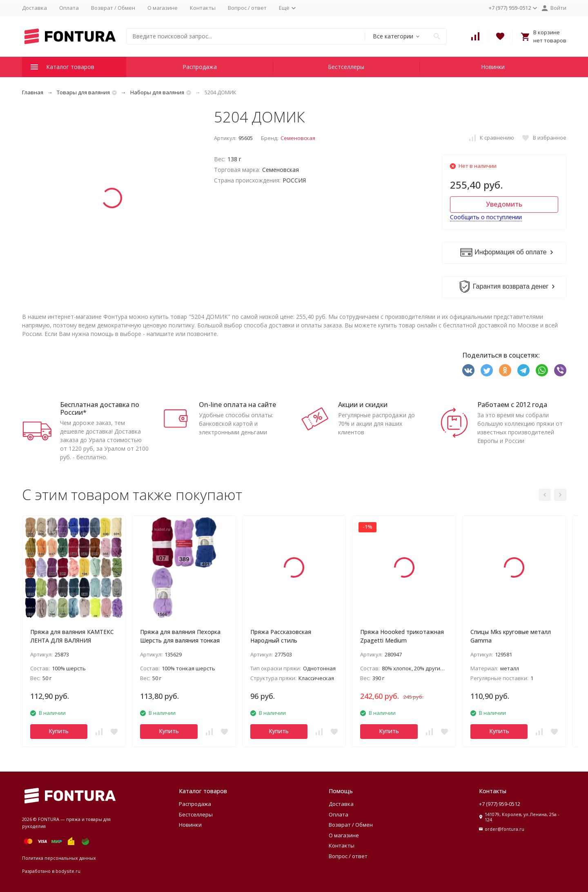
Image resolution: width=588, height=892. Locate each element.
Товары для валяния (83, 92)
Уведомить (504, 204)
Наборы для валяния (157, 92)
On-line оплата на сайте (237, 405)
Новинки (493, 67)
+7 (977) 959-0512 (500, 804)
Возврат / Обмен (113, 8)
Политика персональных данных (59, 858)
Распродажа (200, 67)
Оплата (69, 8)
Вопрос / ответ (247, 8)
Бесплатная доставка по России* (100, 408)
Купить (59, 731)
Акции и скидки (363, 405)
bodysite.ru (68, 871)
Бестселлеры (346, 67)
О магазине (163, 8)
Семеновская (298, 138)
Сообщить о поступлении (486, 217)
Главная (33, 92)
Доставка (35, 8)
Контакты (203, 8)
